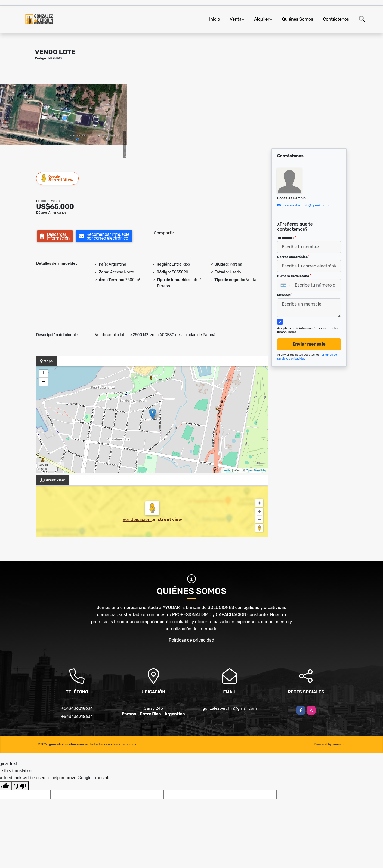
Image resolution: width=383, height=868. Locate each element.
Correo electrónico (293, 257)
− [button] (44, 382)
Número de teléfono (294, 276)
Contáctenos (336, 19)
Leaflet (227, 470)
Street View (58, 178)
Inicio (215, 19)
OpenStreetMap (257, 470)
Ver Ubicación (137, 520)
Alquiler (262, 19)
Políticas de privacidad (192, 640)
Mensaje (285, 295)
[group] (64, 115)
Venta (236, 19)
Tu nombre (287, 238)
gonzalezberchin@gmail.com (305, 205)
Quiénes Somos (298, 19)
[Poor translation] (20, 786)
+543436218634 (77, 708)
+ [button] (44, 374)
